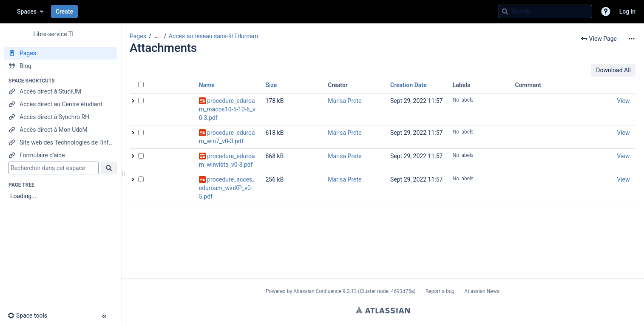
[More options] (632, 39)
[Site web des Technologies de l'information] (61, 142)
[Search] (505, 11)
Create (64, 11)
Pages (138, 36)
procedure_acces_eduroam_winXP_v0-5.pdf (227, 188)
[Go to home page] (9, 11)
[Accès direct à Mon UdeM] (61, 130)
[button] (606, 11)
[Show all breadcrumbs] (157, 36)
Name (207, 85)
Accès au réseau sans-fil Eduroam (213, 36)
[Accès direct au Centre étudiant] (61, 104)
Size (271, 85)
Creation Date (409, 85)
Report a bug (440, 291)
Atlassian (383, 310)
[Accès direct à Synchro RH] (61, 117)
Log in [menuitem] (627, 11)
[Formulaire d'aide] (61, 155)
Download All (613, 70)
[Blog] (61, 66)
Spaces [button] (27, 11)
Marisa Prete (345, 101)
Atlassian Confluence (317, 291)
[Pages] (61, 53)
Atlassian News (482, 291)
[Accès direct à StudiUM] (61, 91)
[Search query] (545, 11)
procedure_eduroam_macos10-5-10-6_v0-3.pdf (227, 109)
